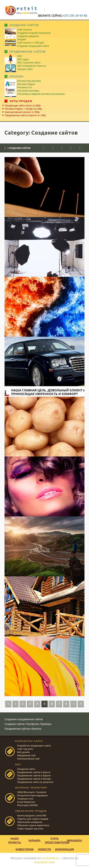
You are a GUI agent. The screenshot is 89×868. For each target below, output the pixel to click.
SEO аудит (23, 59)
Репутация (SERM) (27, 805)
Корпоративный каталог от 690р (22, 112)
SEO (20, 56)
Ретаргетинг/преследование (32, 795)
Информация (65, 849)
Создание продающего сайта (33, 46)
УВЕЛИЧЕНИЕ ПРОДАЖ (31, 811)
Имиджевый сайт (27, 755)
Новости (44, 849)
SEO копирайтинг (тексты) (32, 66)
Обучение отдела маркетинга (33, 825)
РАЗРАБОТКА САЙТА (29, 741)
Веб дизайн (23, 752)
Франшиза (74, 840)
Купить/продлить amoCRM (32, 816)
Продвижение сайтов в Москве (34, 779)
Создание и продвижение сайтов (24, 719)
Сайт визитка (24, 30)
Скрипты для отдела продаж (33, 819)
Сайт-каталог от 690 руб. (31, 43)
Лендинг (22, 39)
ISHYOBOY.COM (44, 862)
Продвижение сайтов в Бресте (34, 772)
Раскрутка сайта (26, 769)
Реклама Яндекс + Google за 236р (23, 109)
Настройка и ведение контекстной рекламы (41, 94)
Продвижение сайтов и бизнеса (23, 729)
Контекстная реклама (29, 81)
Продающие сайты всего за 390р (23, 106)
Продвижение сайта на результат (35, 782)
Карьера (35, 840)
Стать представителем (55, 840)
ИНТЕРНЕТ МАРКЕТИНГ (31, 788)
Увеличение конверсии (30, 822)
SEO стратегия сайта (29, 63)
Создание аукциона (28, 36)
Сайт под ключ (25, 749)
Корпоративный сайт (29, 759)
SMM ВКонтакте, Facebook (32, 792)
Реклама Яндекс (26, 84)
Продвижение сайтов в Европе (34, 776)
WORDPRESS (50, 858)
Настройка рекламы (28, 91)
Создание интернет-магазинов (34, 33)
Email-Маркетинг (26, 802)
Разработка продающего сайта (34, 746)
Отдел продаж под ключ (30, 829)
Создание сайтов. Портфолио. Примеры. (28, 724)
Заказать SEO (25, 69)
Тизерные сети (25, 799)
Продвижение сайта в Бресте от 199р (25, 115)
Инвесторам (24, 849)
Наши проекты (15, 840)
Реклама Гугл (24, 87)
